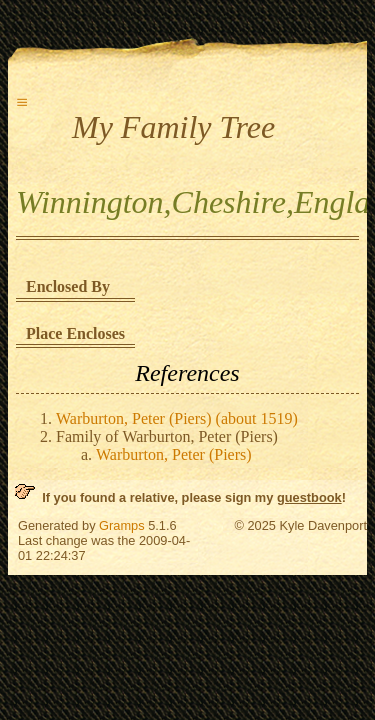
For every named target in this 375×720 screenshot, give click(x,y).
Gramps (122, 525)
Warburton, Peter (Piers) (174, 454)
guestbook (309, 497)
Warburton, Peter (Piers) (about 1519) (177, 418)
